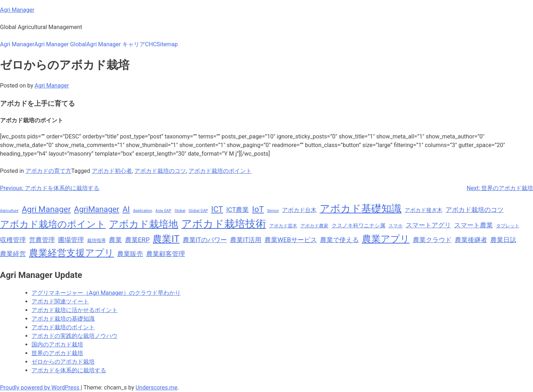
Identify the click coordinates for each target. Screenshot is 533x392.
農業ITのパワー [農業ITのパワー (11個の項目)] (205, 240)
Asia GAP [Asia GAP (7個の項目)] (163, 211)
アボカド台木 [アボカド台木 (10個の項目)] (299, 210)
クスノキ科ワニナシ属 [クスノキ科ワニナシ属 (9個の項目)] (358, 226)
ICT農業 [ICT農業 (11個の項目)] (237, 210)
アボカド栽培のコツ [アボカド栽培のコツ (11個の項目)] (475, 210)
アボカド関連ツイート (60, 301)
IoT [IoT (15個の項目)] (258, 209)
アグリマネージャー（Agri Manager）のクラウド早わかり (106, 293)
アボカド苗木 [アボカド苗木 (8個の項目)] (283, 226)
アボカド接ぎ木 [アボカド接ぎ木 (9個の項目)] (423, 210)
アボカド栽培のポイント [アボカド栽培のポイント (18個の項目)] (53, 224)
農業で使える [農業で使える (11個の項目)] (339, 240)
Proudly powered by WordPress (40, 388)
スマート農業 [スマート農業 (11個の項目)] (473, 225)
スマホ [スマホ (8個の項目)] (396, 226)
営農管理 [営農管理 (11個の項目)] (42, 240)
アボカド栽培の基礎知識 (63, 319)
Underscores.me (156, 388)
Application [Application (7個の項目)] (143, 211)
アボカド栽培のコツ (160, 171)
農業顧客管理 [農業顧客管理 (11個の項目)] (166, 254)
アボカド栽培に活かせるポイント (75, 310)
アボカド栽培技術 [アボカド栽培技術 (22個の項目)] (224, 224)
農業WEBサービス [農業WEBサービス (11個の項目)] (291, 240)
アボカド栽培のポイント (220, 171)
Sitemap (167, 44)
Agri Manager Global (60, 44)
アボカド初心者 (112, 171)
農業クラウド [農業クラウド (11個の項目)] (432, 240)
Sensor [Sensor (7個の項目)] (273, 211)
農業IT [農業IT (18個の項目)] (166, 239)
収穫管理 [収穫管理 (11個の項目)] (13, 240)
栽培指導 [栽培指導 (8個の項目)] (96, 240)
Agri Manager (17, 10)
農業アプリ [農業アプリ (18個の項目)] (386, 239)
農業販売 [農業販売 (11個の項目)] (130, 254)
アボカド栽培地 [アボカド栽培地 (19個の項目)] (144, 224)
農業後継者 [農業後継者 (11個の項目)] (471, 240)
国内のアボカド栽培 (57, 344)
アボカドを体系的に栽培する (69, 370)
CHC (151, 44)
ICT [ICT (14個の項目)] (217, 209)
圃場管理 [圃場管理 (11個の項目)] (71, 240)
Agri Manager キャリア (116, 44)
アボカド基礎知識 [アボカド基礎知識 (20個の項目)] (361, 209)
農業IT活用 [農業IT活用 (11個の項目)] (246, 240)
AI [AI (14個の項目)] (126, 209)
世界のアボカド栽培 (57, 353)
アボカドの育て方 (48, 171)
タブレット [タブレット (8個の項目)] (508, 226)
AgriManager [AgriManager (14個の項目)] (96, 209)
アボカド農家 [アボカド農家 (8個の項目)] (314, 226)
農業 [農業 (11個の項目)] (115, 240)
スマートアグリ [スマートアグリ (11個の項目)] (428, 225)
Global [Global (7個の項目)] (180, 211)
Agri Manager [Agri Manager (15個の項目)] (46, 209)
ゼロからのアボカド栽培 (63, 362)
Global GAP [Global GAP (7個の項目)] (198, 211)
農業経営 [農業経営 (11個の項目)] (13, 254)
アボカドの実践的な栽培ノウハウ (75, 336)
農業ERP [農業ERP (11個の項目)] (137, 240)
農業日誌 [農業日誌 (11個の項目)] (503, 240)
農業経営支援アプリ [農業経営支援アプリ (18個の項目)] (72, 253)
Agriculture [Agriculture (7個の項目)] (9, 211)
